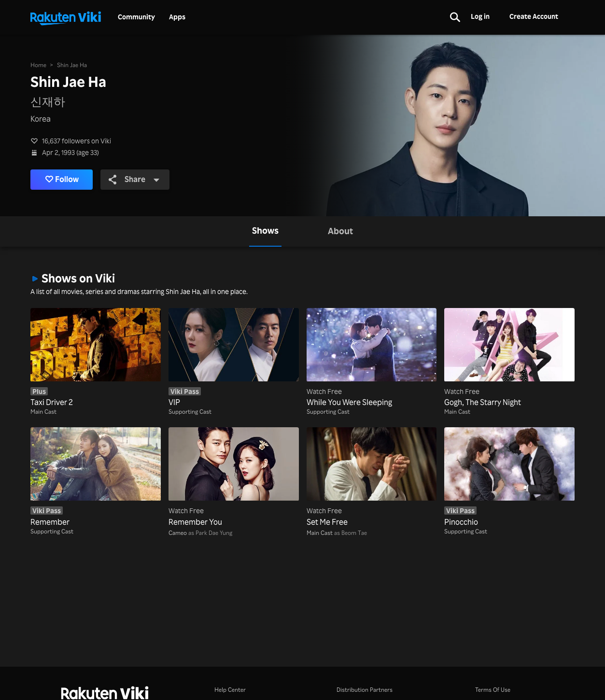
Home (38, 65)
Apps (177, 17)
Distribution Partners (365, 690)
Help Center (230, 690)
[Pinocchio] (509, 477)
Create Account (534, 16)
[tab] (265, 231)
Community (136, 17)
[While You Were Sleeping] (372, 358)
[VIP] (234, 358)
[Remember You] (234, 477)
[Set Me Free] (372, 477)
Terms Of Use (493, 690)
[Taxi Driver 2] (96, 358)
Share (134, 179)
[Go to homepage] (66, 17)
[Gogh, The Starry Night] (509, 358)
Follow (62, 180)
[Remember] (96, 477)
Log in (480, 16)
